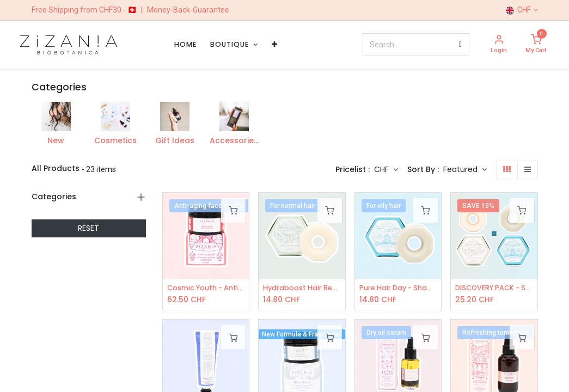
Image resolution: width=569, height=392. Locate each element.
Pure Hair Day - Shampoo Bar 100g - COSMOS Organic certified (398, 288)
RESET (88, 228)
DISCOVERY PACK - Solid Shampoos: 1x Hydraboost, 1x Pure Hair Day (494, 288)
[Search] (460, 45)
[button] (465, 170)
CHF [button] (383, 169)
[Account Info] (499, 45)
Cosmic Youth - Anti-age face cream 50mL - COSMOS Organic (206, 288)
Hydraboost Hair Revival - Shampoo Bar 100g (302, 288)
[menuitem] (185, 44)
